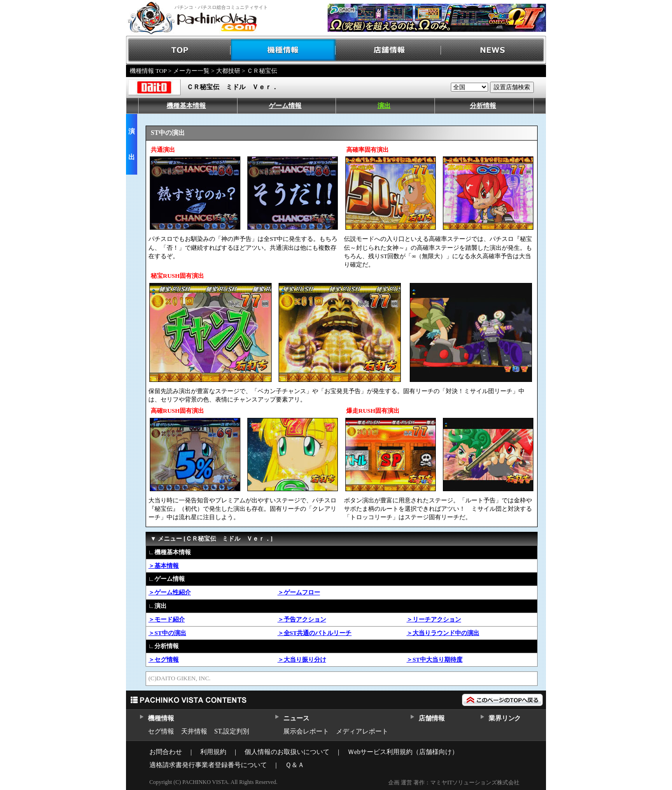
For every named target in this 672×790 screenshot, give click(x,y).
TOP (178, 50)
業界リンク (505, 718)
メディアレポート (362, 731)
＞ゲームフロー (299, 592)
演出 (384, 106)
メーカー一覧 (191, 71)
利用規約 (213, 752)
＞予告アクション (302, 619)
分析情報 (483, 106)
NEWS (493, 50)
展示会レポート (306, 731)
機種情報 (283, 50)
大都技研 (228, 71)
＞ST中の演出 (167, 633)
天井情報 (194, 731)
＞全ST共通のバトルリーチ (315, 633)
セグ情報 (161, 731)
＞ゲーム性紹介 (170, 592)
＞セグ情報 (164, 660)
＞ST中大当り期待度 (434, 660)
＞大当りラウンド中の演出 (443, 633)
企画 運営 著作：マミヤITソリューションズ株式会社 (454, 783)
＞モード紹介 (167, 619)
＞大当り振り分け (302, 660)
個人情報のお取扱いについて (287, 752)
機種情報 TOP (148, 71)
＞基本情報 (164, 566)
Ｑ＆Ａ (295, 765)
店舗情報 (388, 50)
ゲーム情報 (285, 106)
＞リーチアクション (434, 619)
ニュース (296, 718)
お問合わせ (166, 752)
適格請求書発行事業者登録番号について (208, 765)
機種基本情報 (186, 106)
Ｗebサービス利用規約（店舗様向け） (403, 752)
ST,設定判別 (232, 731)
